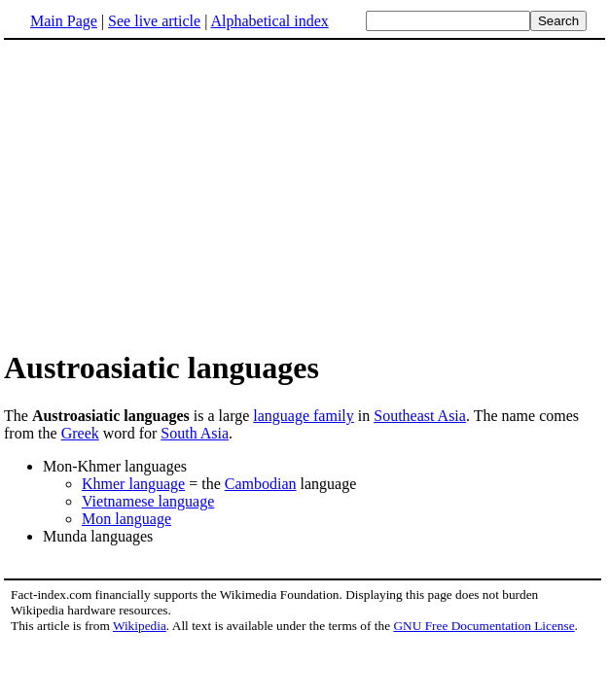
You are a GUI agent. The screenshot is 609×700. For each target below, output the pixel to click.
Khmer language (133, 484)
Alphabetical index (269, 21)
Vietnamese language (148, 501)
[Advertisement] (304, 193)
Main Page (64, 21)
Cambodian (261, 484)
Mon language (126, 519)
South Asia (195, 433)
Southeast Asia (420, 416)
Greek (80, 433)
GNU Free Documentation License (484, 626)
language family (304, 416)
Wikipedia (140, 626)
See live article (154, 21)
